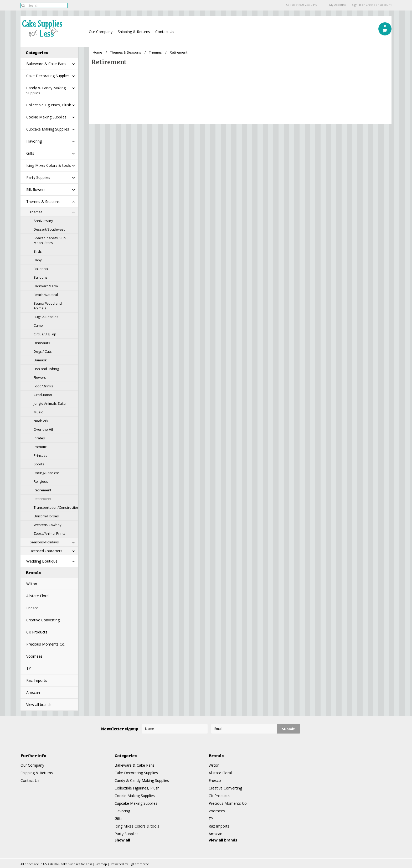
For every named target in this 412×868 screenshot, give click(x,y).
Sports (39, 464)
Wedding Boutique (42, 561)
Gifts (30, 153)
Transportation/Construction (56, 507)
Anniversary (43, 221)
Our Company (101, 32)
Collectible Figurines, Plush (49, 105)
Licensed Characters (46, 551)
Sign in (356, 5)
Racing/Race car (46, 473)
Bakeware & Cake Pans (46, 64)
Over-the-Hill (44, 429)
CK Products (37, 632)
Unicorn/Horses (46, 516)
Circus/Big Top (45, 334)
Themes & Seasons (43, 202)
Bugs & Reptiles (46, 317)
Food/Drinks (43, 386)
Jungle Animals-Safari (51, 403)
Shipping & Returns (134, 32)
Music (38, 412)
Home (97, 52)
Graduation (43, 395)
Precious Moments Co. (46, 644)
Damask (40, 360)
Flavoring (34, 141)
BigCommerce (139, 864)
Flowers (40, 377)
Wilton (32, 584)
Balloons (41, 277)
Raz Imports (37, 680)
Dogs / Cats (43, 351)
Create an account (379, 5)
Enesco (32, 608)
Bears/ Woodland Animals (48, 306)
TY (29, 668)
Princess (40, 455)
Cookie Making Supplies (46, 117)
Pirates (39, 438)
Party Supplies (38, 177)
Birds (38, 251)
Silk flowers (36, 189)
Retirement (42, 490)
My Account (338, 5)
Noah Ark (41, 421)
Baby (38, 260)
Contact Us (165, 32)
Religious (41, 481)
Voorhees (34, 656)
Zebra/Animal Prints (50, 533)
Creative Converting (43, 620)
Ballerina (41, 269)
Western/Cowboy (48, 525)
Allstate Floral (38, 596)
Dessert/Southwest (49, 229)
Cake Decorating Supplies (48, 76)
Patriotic (40, 447)
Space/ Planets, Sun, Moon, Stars (50, 240)
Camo (38, 325)
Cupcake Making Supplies (48, 129)
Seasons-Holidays (44, 542)
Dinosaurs (42, 343)
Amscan (33, 692)
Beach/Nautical (46, 295)
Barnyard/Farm (46, 286)
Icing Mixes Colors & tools (49, 165)
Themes (36, 212)
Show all (122, 840)
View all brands (39, 705)
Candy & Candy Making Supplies (46, 90)
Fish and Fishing (46, 369)
